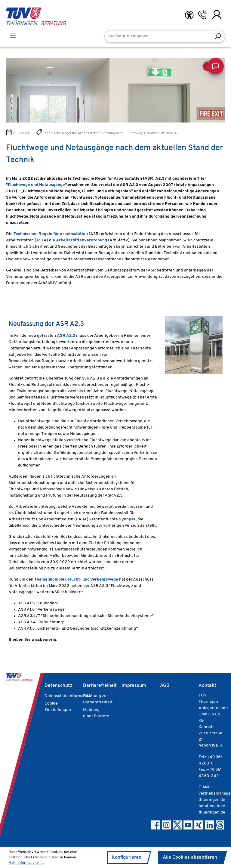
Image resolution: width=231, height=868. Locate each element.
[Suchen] (218, 36)
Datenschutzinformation (68, 696)
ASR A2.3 (66, 336)
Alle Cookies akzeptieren (190, 857)
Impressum (134, 686)
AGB (165, 686)
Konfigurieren (126, 857)
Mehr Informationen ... (26, 863)
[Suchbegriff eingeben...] (158, 36)
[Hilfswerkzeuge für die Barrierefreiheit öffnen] (189, 15)
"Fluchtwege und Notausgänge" (36, 185)
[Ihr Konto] (217, 15)
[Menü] (13, 36)
